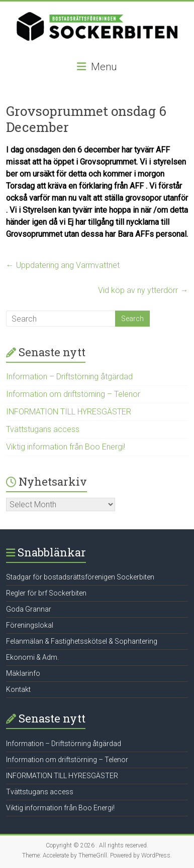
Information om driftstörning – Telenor (73, 394)
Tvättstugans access (43, 429)
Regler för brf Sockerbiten (46, 593)
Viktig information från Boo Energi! (66, 447)
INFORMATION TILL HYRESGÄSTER (69, 412)
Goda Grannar (29, 609)
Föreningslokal (30, 625)
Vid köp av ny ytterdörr (143, 290)
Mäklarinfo (23, 673)
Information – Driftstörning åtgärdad (69, 377)
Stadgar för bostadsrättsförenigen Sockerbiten (80, 577)
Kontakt (18, 689)
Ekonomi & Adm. (32, 657)
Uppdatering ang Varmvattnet (63, 265)
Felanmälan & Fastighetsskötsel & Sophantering (82, 641)
